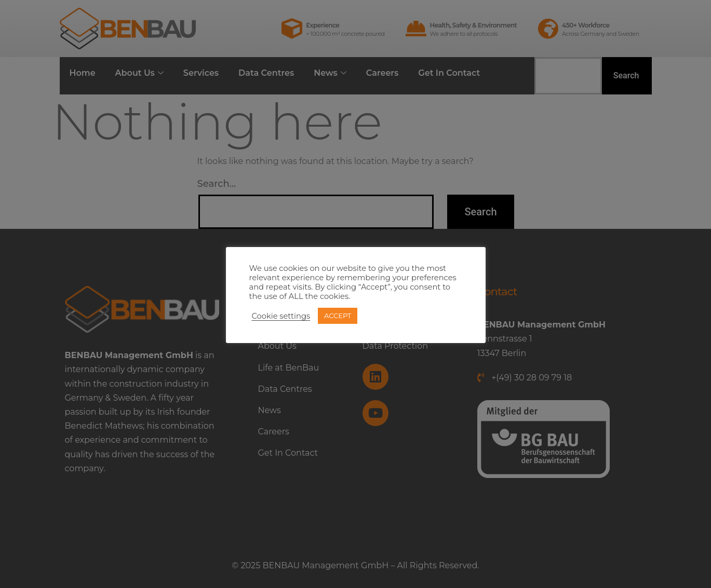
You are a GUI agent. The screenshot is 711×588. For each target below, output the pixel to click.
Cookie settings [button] (281, 316)
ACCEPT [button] (338, 316)
